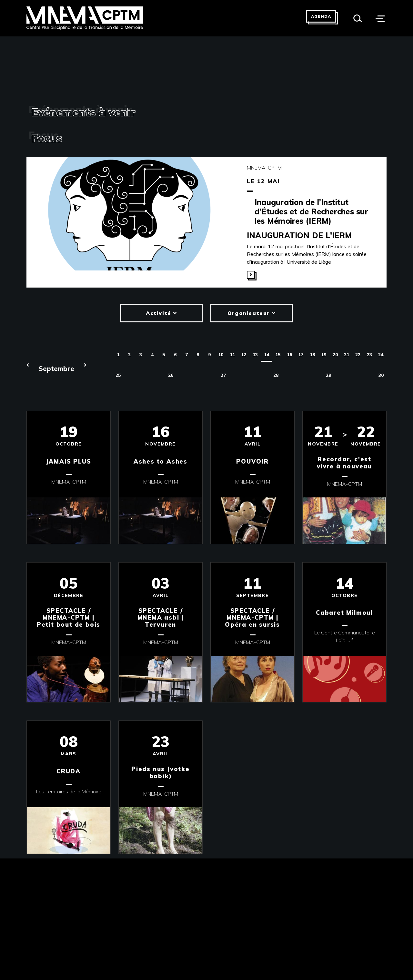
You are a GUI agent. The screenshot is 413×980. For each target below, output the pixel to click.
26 (171, 375)
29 (328, 375)
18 (312, 355)
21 (347, 355)
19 (324, 355)
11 (232, 355)
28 (276, 375)
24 (381, 355)
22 (358, 355)
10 (221, 355)
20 (335, 355)
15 (278, 355)
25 (118, 375)
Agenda (321, 16)
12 (244, 355)
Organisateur (252, 313)
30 (381, 375)
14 (267, 355)
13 (255, 355)
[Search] (358, 18)
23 (369, 355)
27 (223, 375)
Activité (161, 313)
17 (301, 355)
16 (289, 355)
